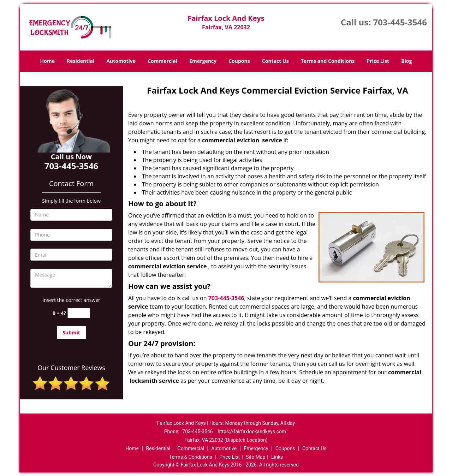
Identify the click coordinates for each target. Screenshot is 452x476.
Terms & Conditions (191, 457)
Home (47, 61)
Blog (406, 61)
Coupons (239, 61)
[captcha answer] (79, 313)
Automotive (121, 61)
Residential (81, 61)
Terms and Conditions (328, 61)
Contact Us (275, 61)
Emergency (203, 61)
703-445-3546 (400, 22)
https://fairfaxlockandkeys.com (252, 432)
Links (277, 457)
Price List (378, 61)
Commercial (162, 61)
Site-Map (255, 457)
